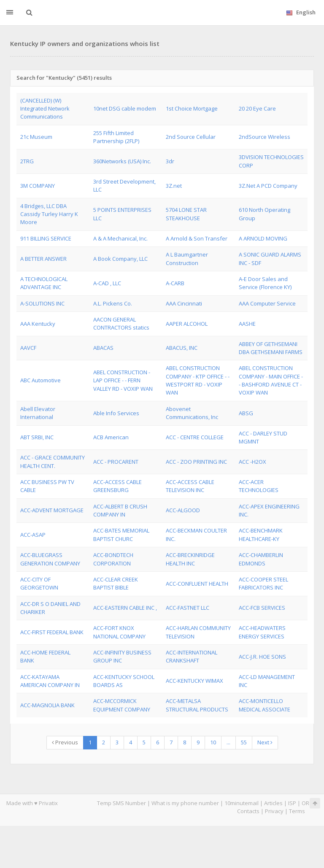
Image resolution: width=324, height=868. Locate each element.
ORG (308, 803)
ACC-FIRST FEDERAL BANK (52, 632)
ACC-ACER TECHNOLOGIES (259, 486)
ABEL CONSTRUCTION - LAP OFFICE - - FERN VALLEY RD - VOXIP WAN (123, 380)
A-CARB (175, 283)
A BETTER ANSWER (43, 259)
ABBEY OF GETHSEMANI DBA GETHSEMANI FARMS (271, 348)
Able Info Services (116, 413)
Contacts (248, 811)
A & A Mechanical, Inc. (120, 238)
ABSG (246, 413)
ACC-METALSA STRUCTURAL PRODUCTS (197, 705)
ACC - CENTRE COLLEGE (195, 437)
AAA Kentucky (38, 324)
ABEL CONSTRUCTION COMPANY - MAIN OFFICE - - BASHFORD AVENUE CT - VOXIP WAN (271, 380)
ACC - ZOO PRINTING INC (196, 462)
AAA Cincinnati (184, 303)
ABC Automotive (40, 380)
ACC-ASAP (33, 535)
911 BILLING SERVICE (46, 238)
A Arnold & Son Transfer (197, 238)
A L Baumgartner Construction (187, 258)
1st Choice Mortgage (192, 108)
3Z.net (174, 186)
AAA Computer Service (267, 303)
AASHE (247, 324)
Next (265, 742)
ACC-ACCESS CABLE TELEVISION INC (190, 486)
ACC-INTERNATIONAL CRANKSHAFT (192, 656)
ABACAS (103, 348)
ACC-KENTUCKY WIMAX (194, 681)
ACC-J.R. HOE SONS (262, 657)
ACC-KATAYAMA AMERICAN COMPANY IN (50, 681)
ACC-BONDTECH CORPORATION (113, 559)
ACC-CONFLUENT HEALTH (197, 584)
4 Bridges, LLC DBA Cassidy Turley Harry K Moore (49, 214)
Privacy (274, 811)
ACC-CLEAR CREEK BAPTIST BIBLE (116, 583)
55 (244, 742)
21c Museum (36, 137)
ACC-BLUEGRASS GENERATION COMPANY (50, 559)
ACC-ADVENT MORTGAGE (52, 510)
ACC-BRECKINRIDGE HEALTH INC (190, 559)
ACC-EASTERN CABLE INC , (125, 608)
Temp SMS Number (121, 803)
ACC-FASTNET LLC (188, 608)
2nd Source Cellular (191, 137)
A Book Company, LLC (120, 259)
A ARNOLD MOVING (263, 238)
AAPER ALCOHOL (187, 324)
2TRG (27, 161)
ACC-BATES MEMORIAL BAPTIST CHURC (121, 534)
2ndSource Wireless (265, 137)
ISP (292, 803)
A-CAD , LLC (107, 283)
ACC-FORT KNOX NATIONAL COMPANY (119, 632)
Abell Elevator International (38, 413)
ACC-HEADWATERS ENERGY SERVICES (262, 632)
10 (213, 742)
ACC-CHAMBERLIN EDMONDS (261, 559)
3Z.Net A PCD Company (268, 186)
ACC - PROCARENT (116, 462)
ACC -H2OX (252, 462)
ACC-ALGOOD (183, 510)
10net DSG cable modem (125, 108)
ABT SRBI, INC (37, 437)
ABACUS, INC (182, 348)
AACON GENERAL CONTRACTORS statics (121, 323)
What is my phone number (185, 803)
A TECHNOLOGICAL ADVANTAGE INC (44, 283)
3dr (170, 161)
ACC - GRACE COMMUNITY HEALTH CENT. (53, 461)
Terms (297, 811)
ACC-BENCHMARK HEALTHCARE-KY (261, 534)
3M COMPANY (38, 186)
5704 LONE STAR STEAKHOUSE (186, 214)
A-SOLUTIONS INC (42, 303)
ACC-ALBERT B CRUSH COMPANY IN (120, 510)
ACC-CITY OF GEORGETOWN (39, 583)
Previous (65, 742)
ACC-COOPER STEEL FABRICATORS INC (263, 583)
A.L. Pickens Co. (113, 303)
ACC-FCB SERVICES (262, 608)
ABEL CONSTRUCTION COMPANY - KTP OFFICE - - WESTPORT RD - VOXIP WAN (198, 380)
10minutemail (242, 803)
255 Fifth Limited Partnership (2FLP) (116, 137)
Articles (273, 803)
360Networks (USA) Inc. (122, 161)
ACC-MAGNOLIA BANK (47, 705)
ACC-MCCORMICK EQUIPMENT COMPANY (122, 705)
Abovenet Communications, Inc (192, 413)
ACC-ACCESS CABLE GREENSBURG (117, 486)
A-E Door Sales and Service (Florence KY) (265, 283)
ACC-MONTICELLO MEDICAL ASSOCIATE (265, 705)
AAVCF (28, 348)
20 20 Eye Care (257, 108)
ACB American (111, 437)
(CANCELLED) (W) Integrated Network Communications (45, 109)
